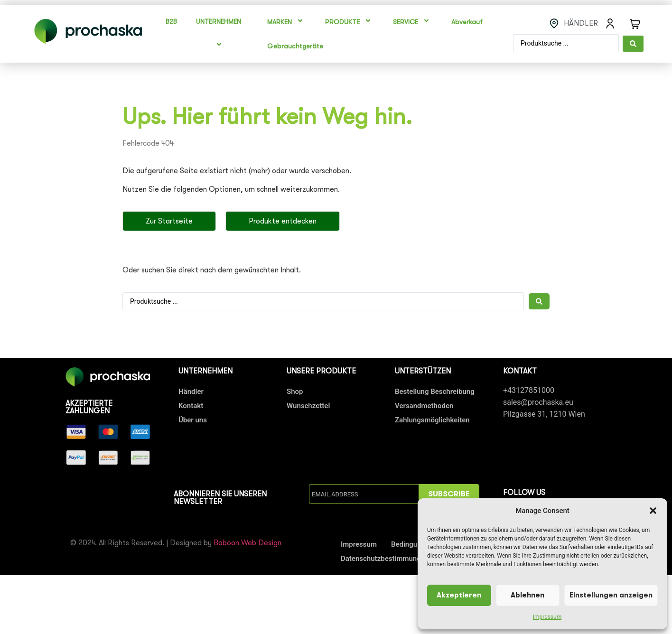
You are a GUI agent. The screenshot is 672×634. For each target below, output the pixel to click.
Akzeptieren (459, 595)
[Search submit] (633, 43)
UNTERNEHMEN (220, 34)
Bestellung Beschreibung (435, 392)
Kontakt (191, 406)
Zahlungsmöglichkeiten (432, 420)
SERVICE (413, 22)
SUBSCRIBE (449, 494)
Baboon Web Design (247, 543)
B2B (171, 21)
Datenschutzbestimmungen (385, 559)
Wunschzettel (308, 406)
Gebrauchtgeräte (295, 46)
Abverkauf (467, 22)
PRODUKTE (350, 22)
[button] (653, 511)
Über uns (193, 420)
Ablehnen (527, 595)
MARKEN (287, 22)
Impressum (547, 617)
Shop (295, 392)
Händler (191, 392)
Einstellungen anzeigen (611, 595)
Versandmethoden (424, 406)
